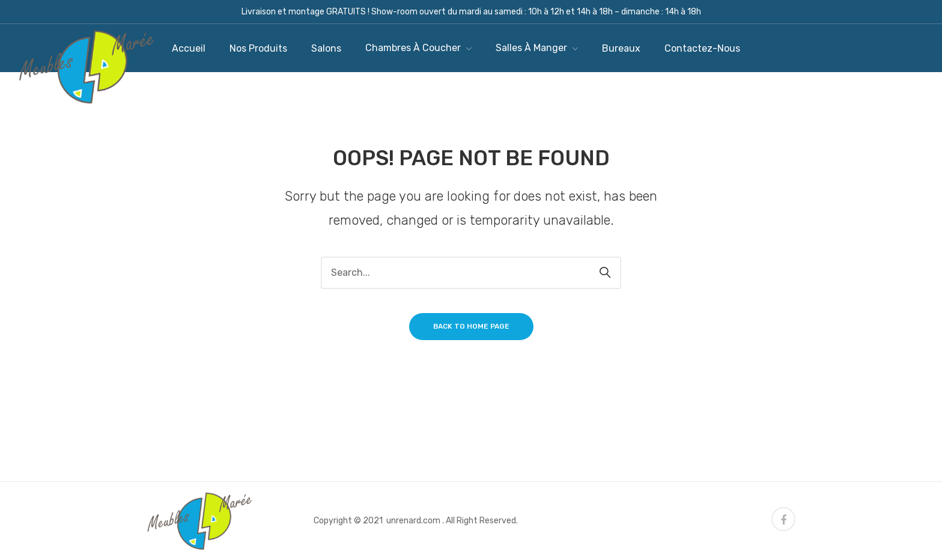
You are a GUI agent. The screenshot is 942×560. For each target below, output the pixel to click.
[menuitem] (189, 48)
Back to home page (471, 326)
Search (605, 273)
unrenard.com (413, 521)
